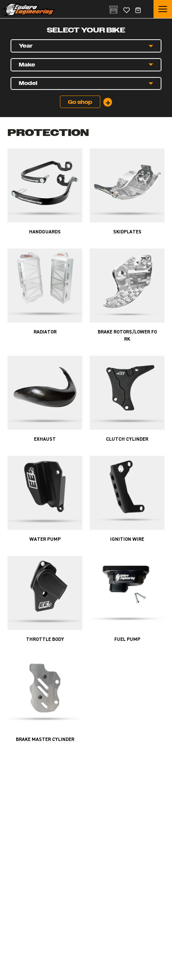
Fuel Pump (127, 640)
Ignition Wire (127, 539)
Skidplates (127, 232)
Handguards (45, 232)
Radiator (45, 332)
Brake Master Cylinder (45, 740)
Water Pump (45, 539)
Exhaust (45, 439)
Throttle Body (45, 640)
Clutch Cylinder (127, 439)
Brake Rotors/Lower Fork (127, 336)
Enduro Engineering (28, 9)
